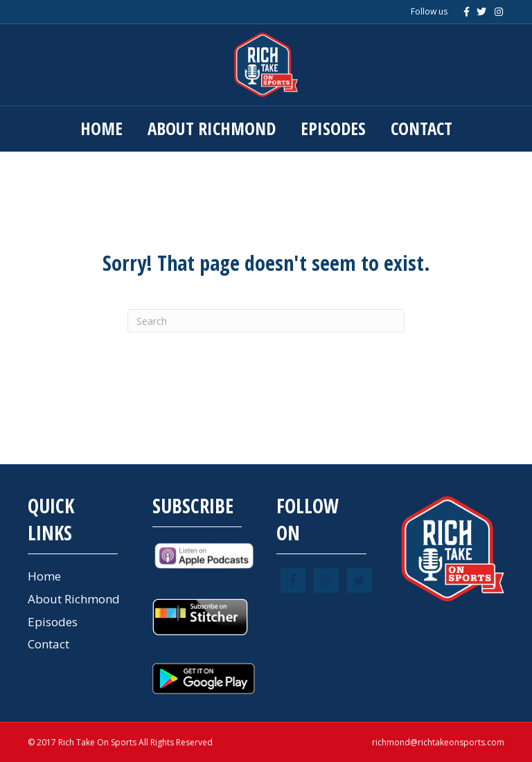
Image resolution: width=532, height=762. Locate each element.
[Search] (266, 321)
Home (101, 128)
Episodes (333, 128)
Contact (422, 128)
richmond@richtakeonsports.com (438, 742)
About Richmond (212, 128)
